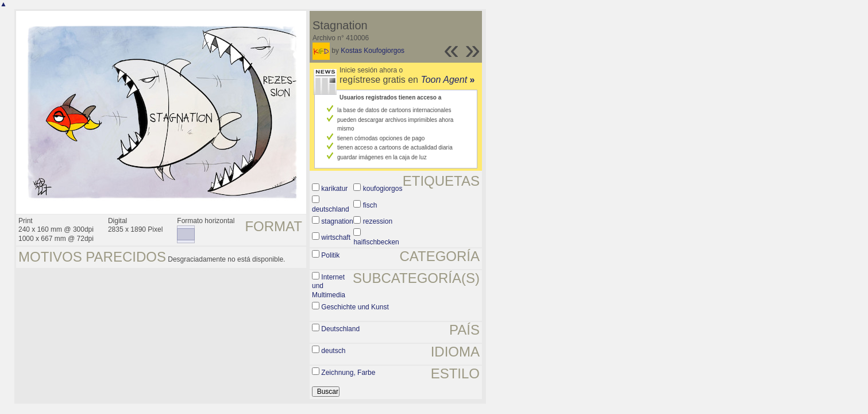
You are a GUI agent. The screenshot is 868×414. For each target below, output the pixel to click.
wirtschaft (336, 237)
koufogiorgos (383, 189)
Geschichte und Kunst (355, 307)
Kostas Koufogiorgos (373, 51)
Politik (330, 255)
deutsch (333, 351)
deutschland (331, 209)
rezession (378, 221)
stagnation (337, 221)
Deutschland (340, 329)
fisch (370, 205)
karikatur (334, 189)
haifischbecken (376, 242)
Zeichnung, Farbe (348, 373)
